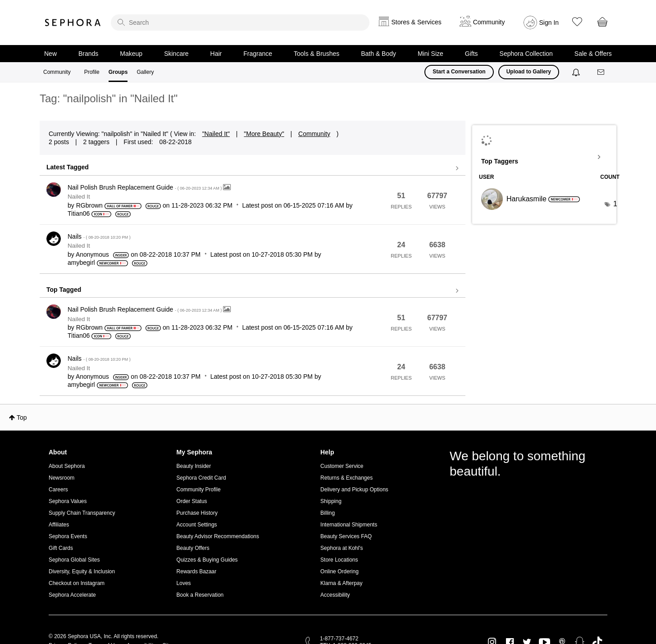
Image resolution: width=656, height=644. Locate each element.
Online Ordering (339, 571)
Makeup (131, 54)
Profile (92, 72)
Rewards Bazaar (197, 571)
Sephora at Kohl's (342, 548)
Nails (99, 236)
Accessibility (335, 595)
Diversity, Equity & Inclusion (82, 571)
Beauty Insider (194, 466)
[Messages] (601, 72)
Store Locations (339, 560)
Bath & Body (378, 54)
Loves (184, 583)
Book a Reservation (200, 595)
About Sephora (67, 466)
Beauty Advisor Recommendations (218, 536)
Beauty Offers (193, 548)
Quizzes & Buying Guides (207, 560)
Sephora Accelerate (72, 595)
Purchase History (197, 513)
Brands (88, 54)
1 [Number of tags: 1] (615, 204)
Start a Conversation (459, 72)
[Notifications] (577, 72)
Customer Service (342, 466)
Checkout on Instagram (77, 583)
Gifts (471, 54)
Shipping (331, 501)
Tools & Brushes (317, 54)
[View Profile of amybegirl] (81, 263)
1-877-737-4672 (339, 639)
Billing (328, 513)
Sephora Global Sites (74, 560)
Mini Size (430, 54)
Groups (118, 72)
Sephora (73, 23)
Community (57, 72)
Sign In (549, 23)
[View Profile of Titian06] (79, 213)
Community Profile (199, 490)
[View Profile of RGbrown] (89, 205)
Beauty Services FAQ (346, 536)
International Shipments (349, 525)
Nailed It (79, 197)
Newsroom (61, 478)
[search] (240, 23)
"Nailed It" (216, 134)
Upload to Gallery (529, 72)
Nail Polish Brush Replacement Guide (145, 187)
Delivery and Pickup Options (354, 490)
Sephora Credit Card (201, 478)
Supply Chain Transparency (82, 513)
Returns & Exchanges (346, 478)
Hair (216, 54)
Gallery (145, 72)
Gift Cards (61, 548)
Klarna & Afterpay (341, 583)
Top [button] (22, 417)
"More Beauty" (264, 134)
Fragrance (258, 54)
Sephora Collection (526, 54)
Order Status (192, 501)
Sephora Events (68, 536)
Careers (58, 490)
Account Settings (197, 525)
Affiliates (59, 525)
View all (253, 168)
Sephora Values (68, 501)
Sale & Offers (593, 54)
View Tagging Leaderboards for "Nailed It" (544, 157)
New (50, 54)
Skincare (176, 54)
